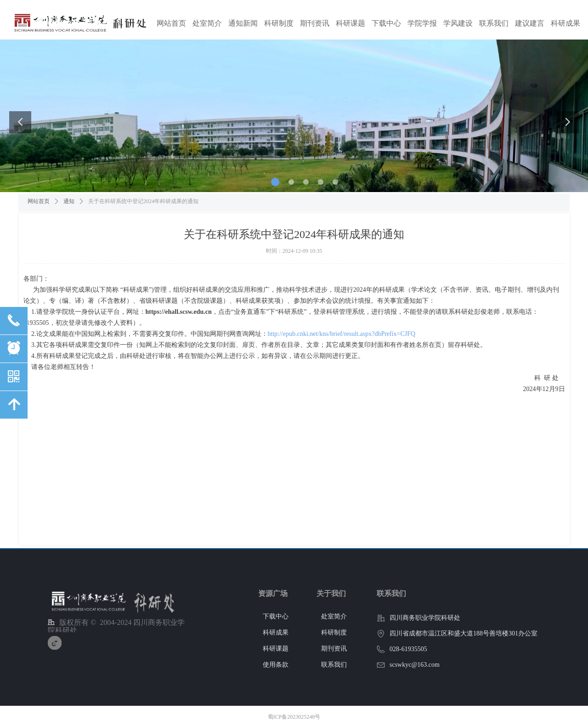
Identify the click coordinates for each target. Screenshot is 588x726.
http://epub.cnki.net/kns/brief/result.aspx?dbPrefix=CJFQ (342, 334)
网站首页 (39, 201)
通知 (69, 201)
